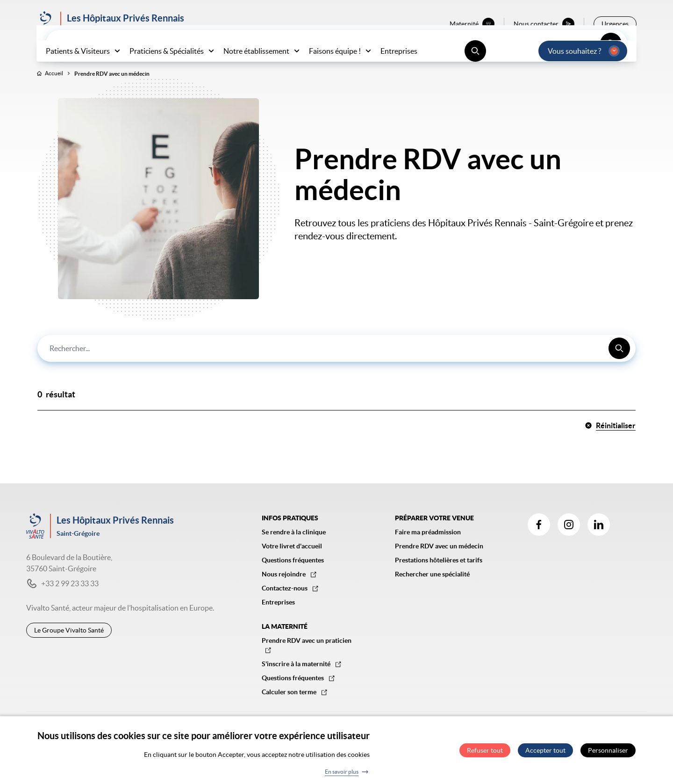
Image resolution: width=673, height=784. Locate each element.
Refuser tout (485, 752)
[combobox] (336, 368)
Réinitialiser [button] (610, 445)
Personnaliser (608, 752)
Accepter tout (545, 752)
